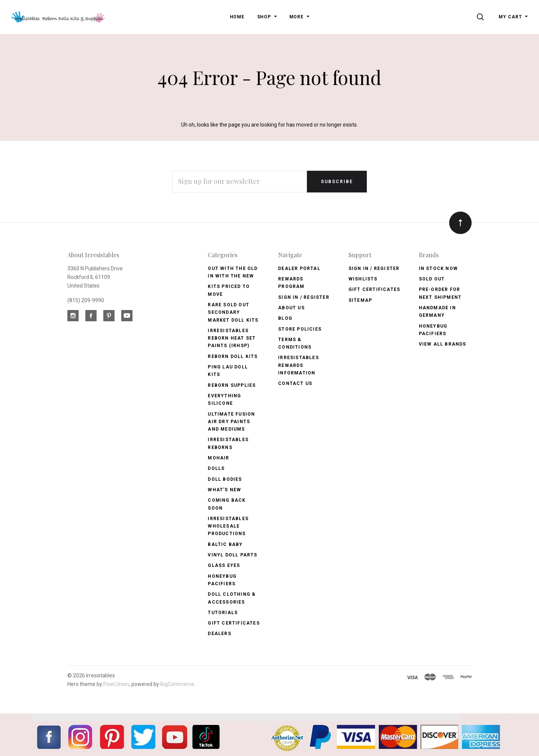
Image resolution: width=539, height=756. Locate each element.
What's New (224, 490)
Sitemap (360, 300)
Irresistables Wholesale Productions (228, 526)
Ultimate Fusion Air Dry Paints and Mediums (231, 422)
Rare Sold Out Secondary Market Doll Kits (233, 312)
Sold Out (432, 279)
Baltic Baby (225, 544)
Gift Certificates (234, 623)
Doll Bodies (225, 479)
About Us (291, 308)
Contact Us (295, 383)
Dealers (219, 634)
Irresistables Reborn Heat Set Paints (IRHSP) (232, 338)
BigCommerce (177, 684)
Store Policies (300, 329)
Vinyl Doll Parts (232, 555)
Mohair (218, 458)
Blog (285, 318)
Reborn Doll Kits (233, 356)
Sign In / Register (304, 297)
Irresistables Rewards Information (299, 365)
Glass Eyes (224, 565)
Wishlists (363, 279)
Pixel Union (116, 684)
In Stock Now (438, 268)
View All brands (443, 344)
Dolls (216, 468)
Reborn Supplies (232, 385)
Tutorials (223, 613)
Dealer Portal (299, 268)
